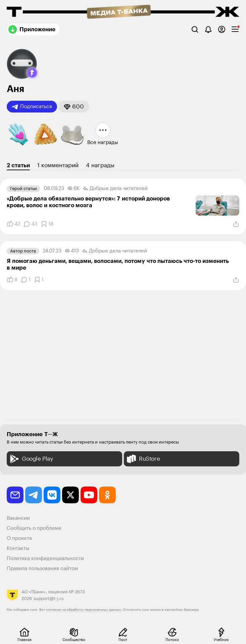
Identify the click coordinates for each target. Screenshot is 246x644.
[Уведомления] (208, 29)
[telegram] (34, 495)
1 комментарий (58, 165)
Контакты (18, 548)
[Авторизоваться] (222, 29)
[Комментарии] (30, 224)
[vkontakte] (52, 495)
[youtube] (89, 495)
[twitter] (70, 495)
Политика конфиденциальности (45, 559)
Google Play (31, 459)
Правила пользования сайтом (42, 569)
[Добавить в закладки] (47, 224)
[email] (15, 495)
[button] (32, 73)
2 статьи (18, 165)
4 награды (100, 165)
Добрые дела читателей (115, 189)
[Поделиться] (236, 224)
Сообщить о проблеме (34, 528)
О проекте (19, 538)
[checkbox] (235, 29)
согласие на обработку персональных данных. (84, 610)
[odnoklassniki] (107, 495)
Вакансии (18, 518)
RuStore (143, 459)
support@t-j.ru (49, 599)
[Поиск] (195, 29)
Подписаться (32, 107)
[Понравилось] (13, 224)
